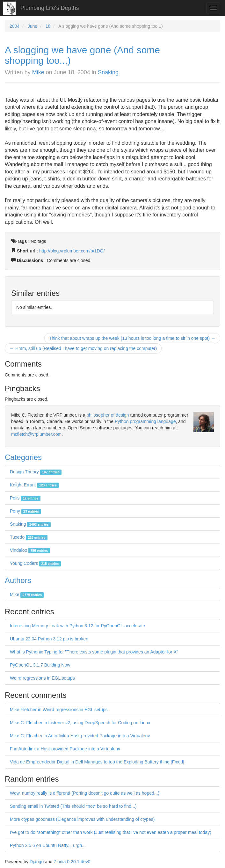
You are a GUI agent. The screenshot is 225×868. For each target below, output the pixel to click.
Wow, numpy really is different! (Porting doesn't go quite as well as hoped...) (85, 793)
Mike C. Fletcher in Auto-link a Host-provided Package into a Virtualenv (80, 736)
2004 (15, 26)
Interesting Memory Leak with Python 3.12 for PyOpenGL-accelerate (77, 626)
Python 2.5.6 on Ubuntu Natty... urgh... (48, 845)
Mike (38, 72)
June (33, 26)
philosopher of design (108, 415)
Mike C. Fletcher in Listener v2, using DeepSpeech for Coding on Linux (80, 723)
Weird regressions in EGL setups (42, 678)
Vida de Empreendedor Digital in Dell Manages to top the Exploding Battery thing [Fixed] (97, 762)
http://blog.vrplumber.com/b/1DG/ (72, 251)
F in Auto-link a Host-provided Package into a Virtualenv (65, 749)
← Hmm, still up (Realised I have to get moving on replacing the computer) (83, 348)
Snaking (108, 72)
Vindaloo (30, 550)
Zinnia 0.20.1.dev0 (72, 862)
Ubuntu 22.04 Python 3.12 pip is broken (49, 639)
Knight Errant (34, 485)
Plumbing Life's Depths (50, 8)
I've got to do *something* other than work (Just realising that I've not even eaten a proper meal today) (111, 832)
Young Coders (35, 563)
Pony (25, 511)
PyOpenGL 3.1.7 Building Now (40, 665)
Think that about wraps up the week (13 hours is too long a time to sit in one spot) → (132, 338)
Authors (18, 580)
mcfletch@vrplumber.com (36, 434)
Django (37, 862)
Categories (23, 457)
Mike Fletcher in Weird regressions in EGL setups (59, 710)
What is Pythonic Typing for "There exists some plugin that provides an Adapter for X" (94, 652)
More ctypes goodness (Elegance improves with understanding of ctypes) (82, 819)
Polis (25, 498)
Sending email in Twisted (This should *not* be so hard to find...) (73, 806)
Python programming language (145, 421)
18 (48, 26)
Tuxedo (29, 537)
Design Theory (36, 472)
